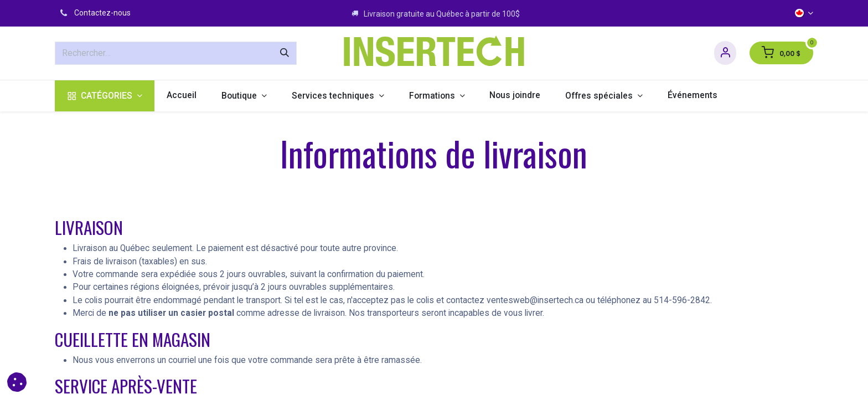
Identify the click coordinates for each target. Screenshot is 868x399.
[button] (17, 382)
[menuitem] (105, 96)
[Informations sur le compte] (725, 53)
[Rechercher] (285, 53)
